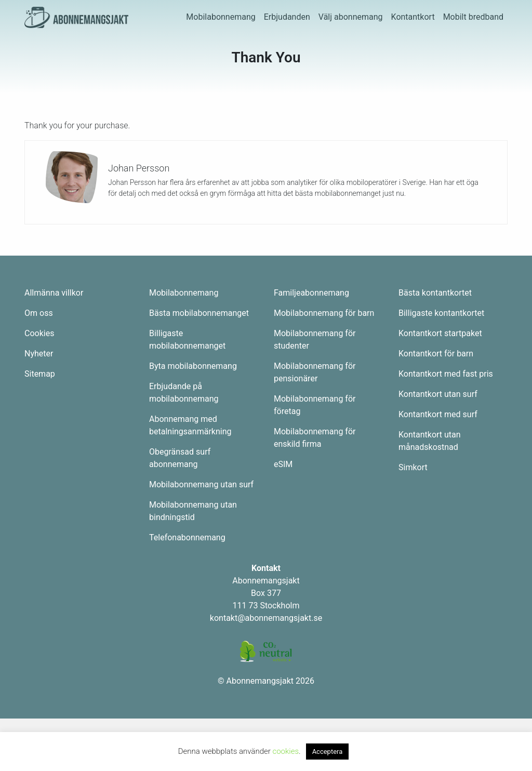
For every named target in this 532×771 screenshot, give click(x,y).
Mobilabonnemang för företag (315, 405)
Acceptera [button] (328, 752)
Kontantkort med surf (438, 414)
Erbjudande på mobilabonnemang (184, 393)
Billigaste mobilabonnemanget (187, 340)
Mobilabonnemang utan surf (201, 484)
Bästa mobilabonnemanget (199, 313)
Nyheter (39, 354)
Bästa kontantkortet (435, 293)
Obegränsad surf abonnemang (180, 458)
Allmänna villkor (54, 293)
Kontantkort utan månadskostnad (430, 441)
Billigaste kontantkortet (441, 313)
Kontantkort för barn (436, 354)
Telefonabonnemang (187, 537)
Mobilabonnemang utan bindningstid (193, 511)
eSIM (283, 464)
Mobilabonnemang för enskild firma (315, 438)
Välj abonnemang (351, 17)
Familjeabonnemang (311, 293)
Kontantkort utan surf (438, 394)
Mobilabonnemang (221, 17)
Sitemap (40, 374)
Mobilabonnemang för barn (324, 313)
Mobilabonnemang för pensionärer (315, 372)
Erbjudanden (287, 17)
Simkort (413, 467)
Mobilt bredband (473, 17)
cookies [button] (285, 751)
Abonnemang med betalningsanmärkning (190, 425)
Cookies (39, 333)
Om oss (39, 313)
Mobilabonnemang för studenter (315, 340)
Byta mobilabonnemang (193, 366)
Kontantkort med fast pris (446, 374)
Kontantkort (413, 17)
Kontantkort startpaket (440, 333)
